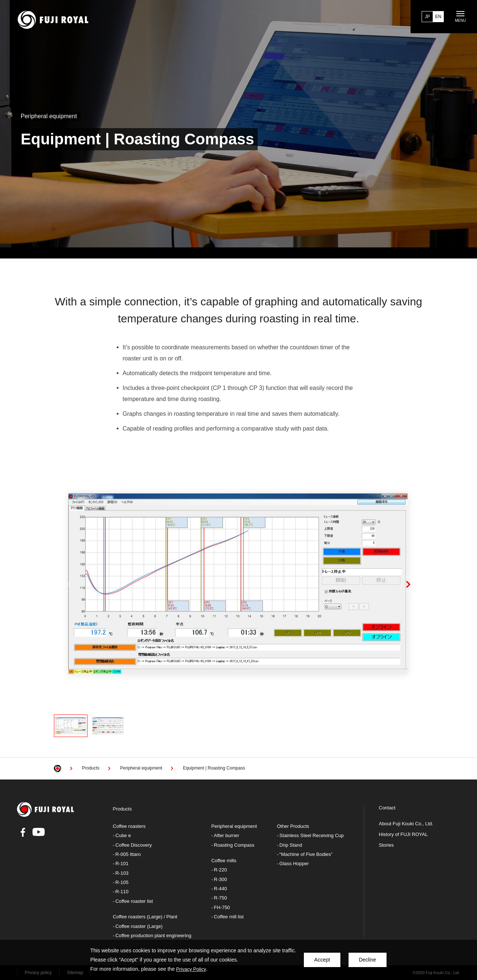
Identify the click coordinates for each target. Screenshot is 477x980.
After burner (227, 835)
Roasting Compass (234, 845)
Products (122, 809)
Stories (386, 845)
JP (427, 17)
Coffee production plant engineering (154, 936)
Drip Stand (291, 845)
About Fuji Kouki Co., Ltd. (406, 824)
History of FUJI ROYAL (403, 835)
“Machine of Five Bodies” (306, 854)
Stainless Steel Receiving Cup (312, 835)
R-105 (122, 882)
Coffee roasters (129, 826)
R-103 (122, 873)
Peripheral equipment (234, 826)
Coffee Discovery (134, 845)
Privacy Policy (191, 969)
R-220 (220, 870)
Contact (387, 808)
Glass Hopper (294, 864)
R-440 (220, 889)
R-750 (220, 898)
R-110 (122, 892)
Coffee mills (224, 861)
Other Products (293, 826)
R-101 (122, 864)
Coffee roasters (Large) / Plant (145, 917)
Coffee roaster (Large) (139, 926)
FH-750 (222, 907)
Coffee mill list (229, 917)
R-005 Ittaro (128, 854)
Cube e (123, 835)
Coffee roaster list (134, 901)
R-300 (220, 879)
